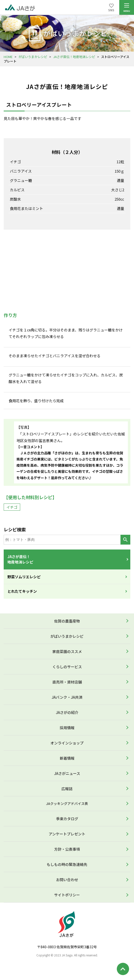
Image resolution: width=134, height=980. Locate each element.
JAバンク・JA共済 (67, 697)
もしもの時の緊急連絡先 (67, 864)
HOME (8, 57)
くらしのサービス (67, 667)
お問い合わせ (67, 880)
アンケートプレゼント (67, 834)
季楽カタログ (67, 819)
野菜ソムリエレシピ (24, 577)
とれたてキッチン (22, 591)
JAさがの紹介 (67, 712)
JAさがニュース (67, 773)
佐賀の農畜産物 (67, 621)
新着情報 (67, 758)
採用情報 (67, 728)
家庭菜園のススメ (67, 651)
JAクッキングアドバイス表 (67, 803)
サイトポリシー (67, 895)
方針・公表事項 (67, 849)
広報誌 (67, 789)
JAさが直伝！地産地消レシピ (74, 57)
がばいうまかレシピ (33, 57)
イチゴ (12, 507)
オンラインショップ (67, 743)
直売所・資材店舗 (67, 682)
